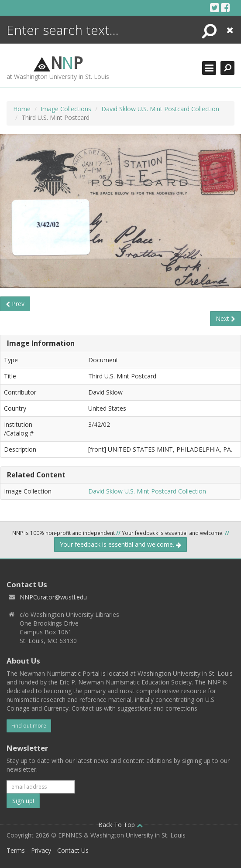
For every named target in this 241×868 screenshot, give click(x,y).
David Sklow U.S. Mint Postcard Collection (160, 109)
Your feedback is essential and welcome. (120, 544)
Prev (15, 304)
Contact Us (73, 850)
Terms (16, 850)
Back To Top (120, 825)
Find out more (29, 726)
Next (226, 318)
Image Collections (66, 109)
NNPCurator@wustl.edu (53, 597)
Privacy (41, 850)
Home (22, 109)
